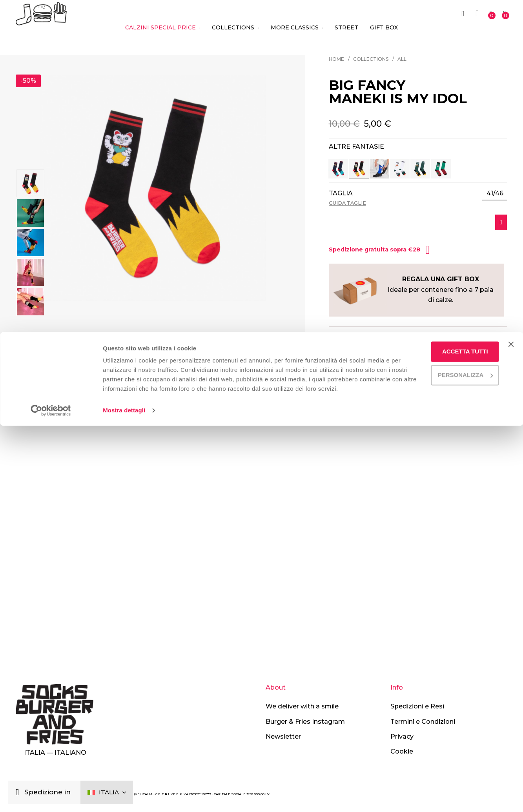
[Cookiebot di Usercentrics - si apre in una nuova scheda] (51, 797)
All (402, 59)
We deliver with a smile (302, 706)
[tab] (418, 339)
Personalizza (443, 751)
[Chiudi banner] (511, 721)
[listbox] (495, 194)
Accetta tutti (443, 728)
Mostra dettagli (124, 797)
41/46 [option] (495, 194)
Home (336, 59)
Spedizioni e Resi (417, 706)
